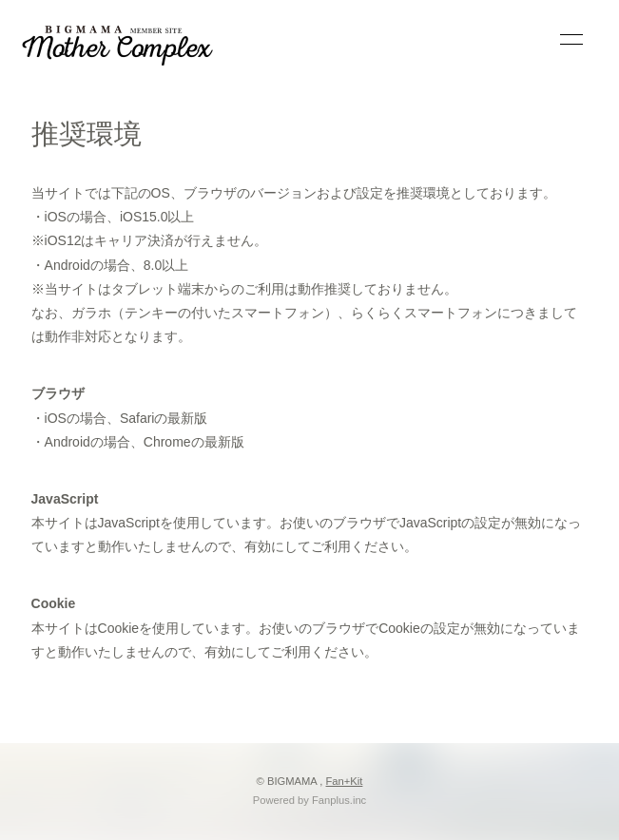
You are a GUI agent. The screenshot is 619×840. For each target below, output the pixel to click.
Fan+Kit (345, 781)
